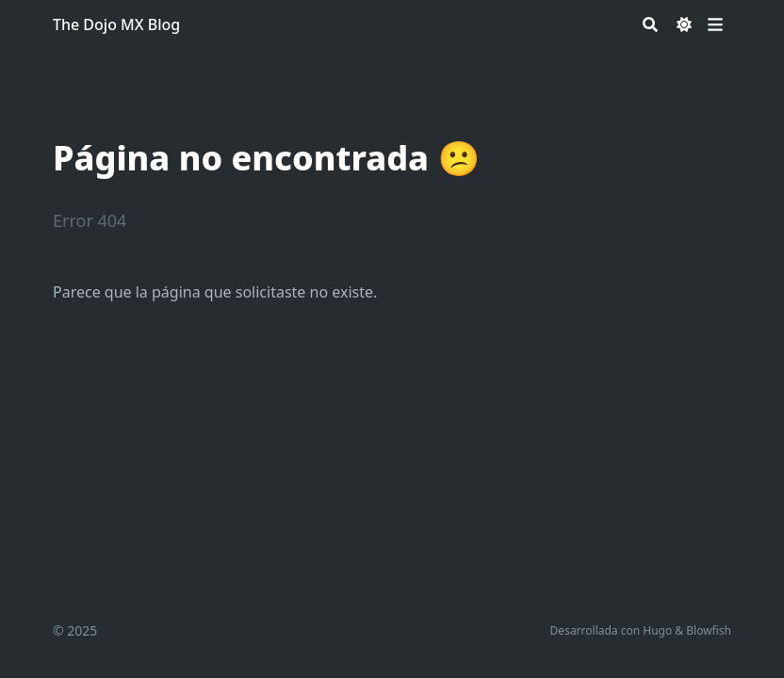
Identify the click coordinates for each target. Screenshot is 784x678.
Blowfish (709, 630)
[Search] (650, 24)
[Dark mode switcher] (684, 24)
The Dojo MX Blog (116, 24)
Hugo (657, 630)
